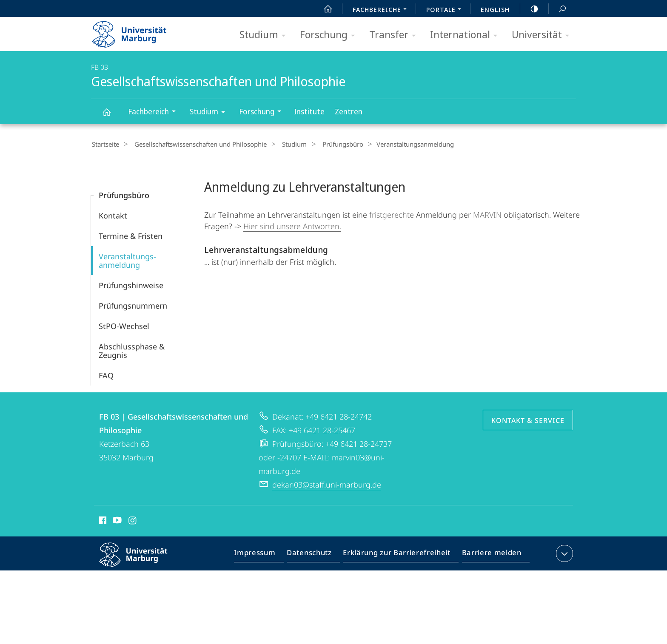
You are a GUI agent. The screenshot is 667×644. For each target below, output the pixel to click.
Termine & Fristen (131, 235)
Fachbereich (155, 112)
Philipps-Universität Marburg (141, 560)
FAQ (106, 374)
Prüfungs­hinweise (131, 284)
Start (323, 9)
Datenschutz (316, 554)
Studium (265, 35)
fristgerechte (392, 213)
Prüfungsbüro (329, 144)
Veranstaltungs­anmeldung (127, 259)
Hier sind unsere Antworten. (292, 225)
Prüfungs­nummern (133, 304)
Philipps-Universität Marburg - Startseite (137, 31)
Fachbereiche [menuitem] (382, 10)
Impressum (264, 554)
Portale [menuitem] (446, 10)
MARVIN (487, 213)
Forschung (330, 35)
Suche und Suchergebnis (558, 9)
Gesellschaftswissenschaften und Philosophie (111, 116)
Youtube (116, 520)
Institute (309, 111)
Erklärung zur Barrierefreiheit (399, 554)
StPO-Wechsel (124, 325)
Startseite (105, 144)
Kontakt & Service (528, 419)
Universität (543, 35)
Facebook (102, 520)
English (495, 9)
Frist (298, 261)
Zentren (349, 111)
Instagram (133, 520)
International (466, 35)
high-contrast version (530, 9)
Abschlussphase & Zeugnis (132, 349)
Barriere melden (489, 554)
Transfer (395, 35)
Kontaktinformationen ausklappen (563, 552)
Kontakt (113, 214)
